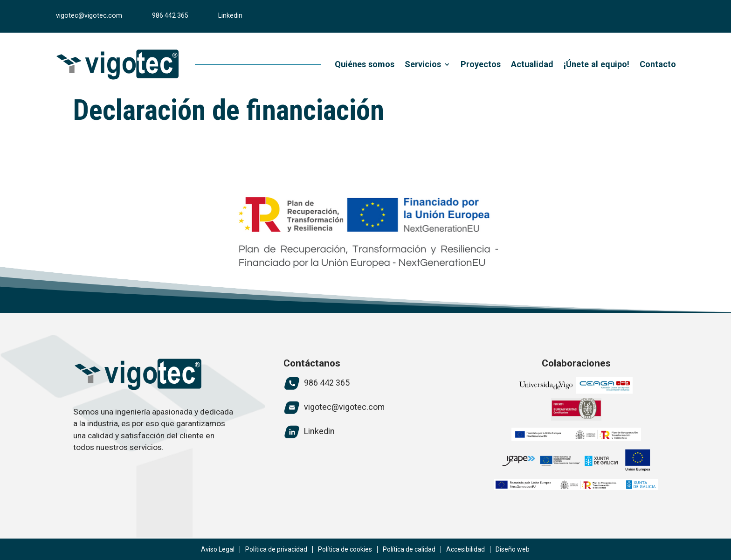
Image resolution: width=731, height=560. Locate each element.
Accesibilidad (465, 550)
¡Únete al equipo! (597, 64)
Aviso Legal (218, 550)
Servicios (423, 64)
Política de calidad (409, 550)
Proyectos (481, 64)
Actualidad (532, 64)
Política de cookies (345, 550)
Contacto (658, 64)
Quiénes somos (365, 64)
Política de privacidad (276, 550)
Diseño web (513, 550)
